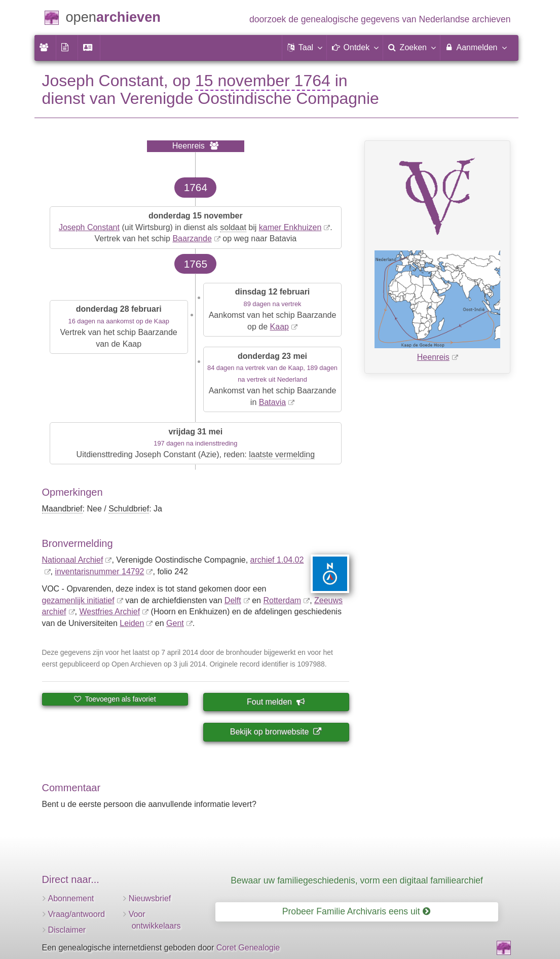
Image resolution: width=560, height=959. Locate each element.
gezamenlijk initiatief (78, 600)
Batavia (272, 402)
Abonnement (71, 898)
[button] (305, 48)
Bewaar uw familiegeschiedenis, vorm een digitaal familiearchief (357, 880)
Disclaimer (67, 930)
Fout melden (275, 702)
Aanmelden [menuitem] (476, 47)
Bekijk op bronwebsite (276, 732)
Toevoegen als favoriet (115, 699)
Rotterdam (282, 600)
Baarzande (192, 238)
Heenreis (433, 357)
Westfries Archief (109, 612)
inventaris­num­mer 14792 (99, 571)
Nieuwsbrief (150, 898)
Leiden (132, 623)
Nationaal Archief (73, 560)
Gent (175, 623)
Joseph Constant (89, 227)
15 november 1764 (263, 81)
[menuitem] (45, 48)
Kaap (279, 327)
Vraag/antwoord (77, 914)
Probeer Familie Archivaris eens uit (356, 911)
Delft (233, 600)
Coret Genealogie (248, 948)
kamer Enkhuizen (290, 227)
